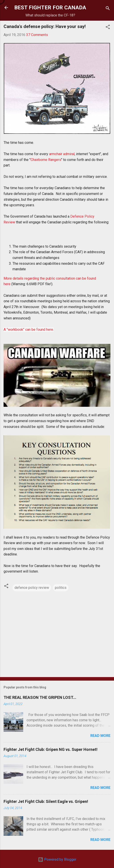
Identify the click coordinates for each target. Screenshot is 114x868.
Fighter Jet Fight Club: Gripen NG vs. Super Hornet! (51, 749)
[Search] (108, 9)
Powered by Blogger (57, 859)
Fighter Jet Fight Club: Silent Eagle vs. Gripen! (46, 801)
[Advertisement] (57, 639)
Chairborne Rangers (46, 160)
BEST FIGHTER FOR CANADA (50, 8)
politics (61, 588)
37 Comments (37, 35)
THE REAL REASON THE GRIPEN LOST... (40, 697)
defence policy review (32, 588)
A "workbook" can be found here (28, 330)
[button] (108, 28)
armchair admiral (62, 154)
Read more (100, 736)
